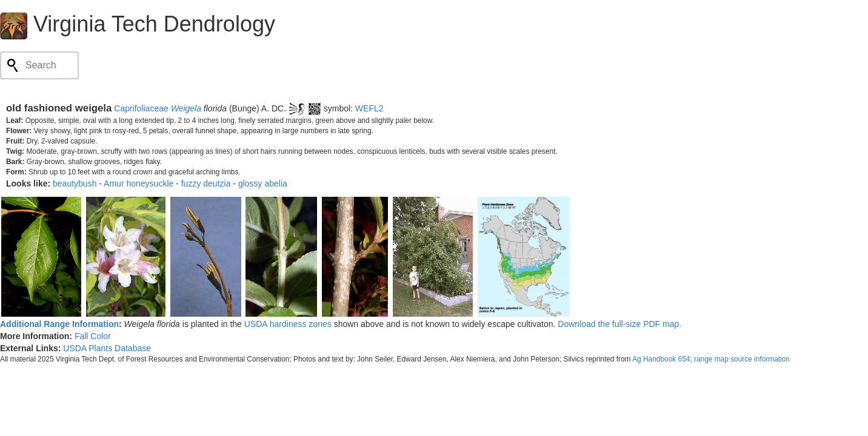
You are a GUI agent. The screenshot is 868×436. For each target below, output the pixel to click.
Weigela (186, 108)
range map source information (742, 359)
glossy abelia (263, 183)
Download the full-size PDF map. (619, 324)
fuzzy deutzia (206, 183)
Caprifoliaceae (141, 108)
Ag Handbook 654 (661, 359)
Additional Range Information (59, 324)
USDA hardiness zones (288, 324)
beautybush (75, 183)
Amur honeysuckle (139, 183)
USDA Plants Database (107, 348)
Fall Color (93, 336)
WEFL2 (369, 108)
